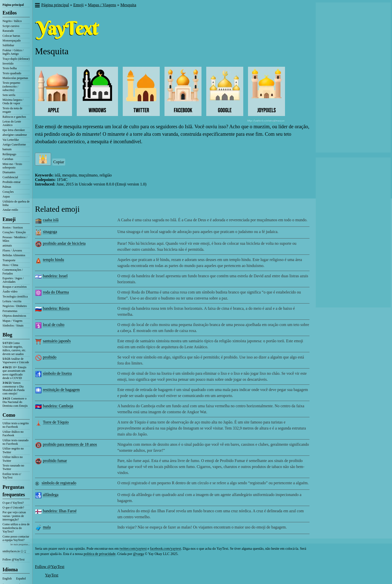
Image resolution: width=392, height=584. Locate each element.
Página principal (13, 5)
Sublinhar (8, 45)
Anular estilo (10, 210)
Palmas (7, 187)
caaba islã (51, 220)
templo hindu (53, 260)
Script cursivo (11, 26)
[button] (37, 6)
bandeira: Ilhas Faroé (60, 511)
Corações (8, 192)
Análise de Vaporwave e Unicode (16, 360)
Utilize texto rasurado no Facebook (15, 442)
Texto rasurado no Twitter (13, 467)
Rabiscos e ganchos (14, 117)
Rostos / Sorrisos (13, 227)
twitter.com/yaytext (133, 549)
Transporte (9, 260)
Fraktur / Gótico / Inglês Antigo (13, 52)
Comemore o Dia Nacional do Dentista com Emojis (15, 402)
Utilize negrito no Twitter (13, 450)
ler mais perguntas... (20, 544)
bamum (7, 149)
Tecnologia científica (15, 296)
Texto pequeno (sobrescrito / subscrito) (11, 86)
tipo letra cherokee (14, 130)
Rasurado (8, 31)
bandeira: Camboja (58, 406)
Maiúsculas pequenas (15, 78)
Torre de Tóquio (56, 422)
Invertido (8, 63)
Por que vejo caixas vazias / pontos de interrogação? (14, 516)
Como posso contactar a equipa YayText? (16, 538)
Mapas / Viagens (12, 321)
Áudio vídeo (10, 291)
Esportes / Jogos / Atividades (13, 280)
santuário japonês (57, 341)
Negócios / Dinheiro (15, 306)
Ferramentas (10, 311)
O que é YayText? (13, 503)
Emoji (9, 219)
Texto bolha (10, 68)
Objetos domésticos (14, 316)
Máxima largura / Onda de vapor (13, 101)
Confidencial (10, 177)
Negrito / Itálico (12, 21)
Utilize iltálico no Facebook (13, 433)
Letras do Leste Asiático (12, 123)
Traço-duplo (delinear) (16, 59)
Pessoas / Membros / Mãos (15, 239)
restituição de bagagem (61, 390)
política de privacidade (99, 554)
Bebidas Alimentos (14, 255)
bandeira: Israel (55, 276)
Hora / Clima (10, 265)
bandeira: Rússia (56, 308)
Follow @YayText (13, 559)
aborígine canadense (15, 135)
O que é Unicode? (13, 507)
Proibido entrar (11, 182)
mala (47, 527)
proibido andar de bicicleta (64, 243)
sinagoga (50, 232)
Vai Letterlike (11, 140)
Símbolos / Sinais (13, 325)
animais (7, 245)
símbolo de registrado (59, 483)
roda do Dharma (56, 292)
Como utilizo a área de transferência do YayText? (16, 528)
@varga (138, 554)
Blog (7, 335)
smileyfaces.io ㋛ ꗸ (14, 551)
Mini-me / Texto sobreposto (12, 166)
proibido (49, 357)
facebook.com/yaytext (165, 549)
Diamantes (9, 172)
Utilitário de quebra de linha (16, 203)
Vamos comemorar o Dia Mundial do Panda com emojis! (13, 388)
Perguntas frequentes (14, 491)
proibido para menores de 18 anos (70, 444)
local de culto (53, 325)
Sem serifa (9, 95)
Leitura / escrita (12, 301)
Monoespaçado (12, 40)
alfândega (50, 495)
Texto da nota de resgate (12, 110)
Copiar (59, 162)
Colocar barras (11, 36)
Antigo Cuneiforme (14, 144)
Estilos (10, 13)
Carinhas (8, 159)
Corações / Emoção (14, 232)
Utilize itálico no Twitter (13, 459)
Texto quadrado (12, 73)
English (7, 578)
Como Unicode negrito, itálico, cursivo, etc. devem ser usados (14, 348)
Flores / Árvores (12, 250)
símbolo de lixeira (57, 373)
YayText (52, 575)
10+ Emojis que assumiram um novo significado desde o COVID (14, 373)
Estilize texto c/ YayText (12, 476)
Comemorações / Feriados (13, 271)
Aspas (6, 196)
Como (9, 415)
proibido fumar (55, 461)
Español (21, 578)
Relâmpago (9, 154)
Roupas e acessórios (15, 287)
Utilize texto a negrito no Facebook (16, 425)
